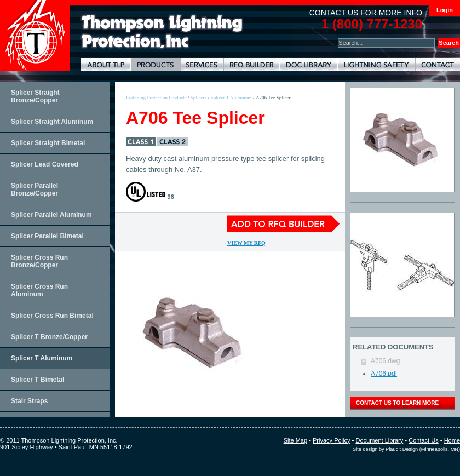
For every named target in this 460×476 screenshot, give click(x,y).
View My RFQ (246, 243)
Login (445, 10)
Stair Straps (29, 401)
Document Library (309, 64)
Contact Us (423, 440)
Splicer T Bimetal (38, 380)
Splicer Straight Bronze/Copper (35, 96)
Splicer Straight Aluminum (52, 122)
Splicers (199, 98)
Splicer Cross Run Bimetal (52, 316)
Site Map (295, 440)
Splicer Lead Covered (45, 164)
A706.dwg (385, 361)
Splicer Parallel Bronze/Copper (34, 190)
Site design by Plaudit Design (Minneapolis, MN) (406, 449)
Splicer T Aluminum (42, 358)
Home (452, 440)
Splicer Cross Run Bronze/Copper (39, 261)
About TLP (106, 64)
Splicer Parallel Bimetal (47, 236)
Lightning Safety (376, 64)
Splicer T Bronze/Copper (49, 337)
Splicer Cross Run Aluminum (39, 290)
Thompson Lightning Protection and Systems (35, 36)
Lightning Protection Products (156, 64)
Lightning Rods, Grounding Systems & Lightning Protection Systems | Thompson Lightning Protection (162, 32)
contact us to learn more (397, 403)
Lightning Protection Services (202, 64)
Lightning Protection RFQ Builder (252, 64)
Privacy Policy (331, 440)
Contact (438, 64)
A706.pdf (384, 374)
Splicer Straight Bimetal (48, 143)
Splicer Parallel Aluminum (51, 215)
